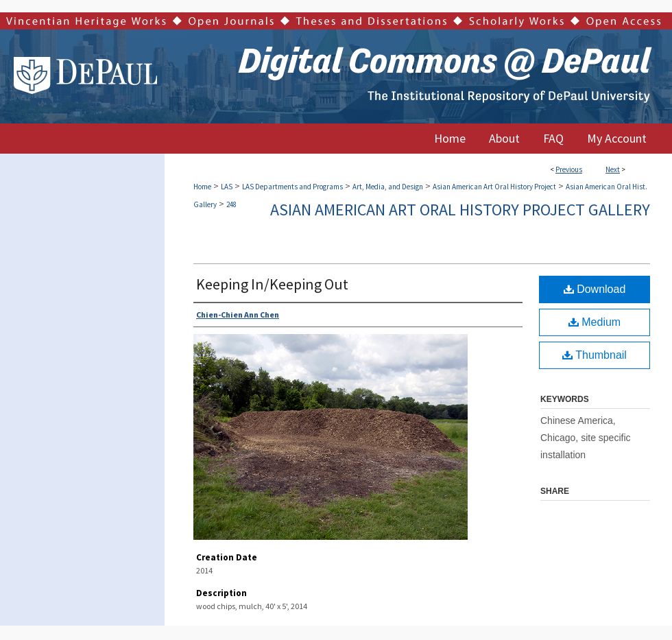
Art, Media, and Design (388, 187)
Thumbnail (595, 355)
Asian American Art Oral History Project (494, 187)
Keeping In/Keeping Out (272, 284)
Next (613, 169)
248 (231, 204)
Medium (595, 322)
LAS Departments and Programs (292, 187)
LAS (227, 187)
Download (595, 289)
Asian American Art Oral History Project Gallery (460, 210)
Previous (569, 169)
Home (202, 187)
